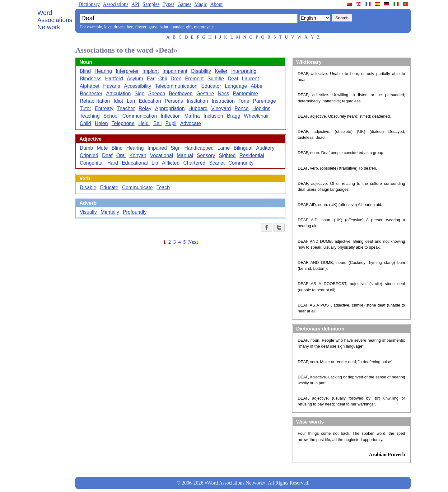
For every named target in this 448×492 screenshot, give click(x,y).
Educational (135, 163)
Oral (121, 155)
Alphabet (89, 86)
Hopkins (261, 108)
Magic (201, 4)
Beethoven (181, 94)
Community (241, 163)
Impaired (157, 148)
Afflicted (171, 163)
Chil (163, 79)
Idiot (118, 101)
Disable (88, 187)
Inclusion (213, 116)
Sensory (206, 155)
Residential (252, 155)
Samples (151, 4)
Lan (131, 101)
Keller (221, 71)
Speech (156, 94)
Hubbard (198, 108)
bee (130, 27)
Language (236, 86)
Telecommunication (176, 86)
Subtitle (216, 79)
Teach (163, 187)
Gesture (205, 94)
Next (193, 242)
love (108, 27)
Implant (151, 71)
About (217, 4)
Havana (112, 86)
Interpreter (127, 71)
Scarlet (217, 163)
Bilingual (243, 148)
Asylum (135, 79)
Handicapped (199, 148)
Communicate (137, 187)
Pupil (171, 123)
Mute (102, 148)
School (111, 116)
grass (153, 27)
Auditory (265, 148)
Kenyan (138, 155)
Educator (211, 86)
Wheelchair (256, 116)
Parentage (264, 101)
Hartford (114, 79)
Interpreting (244, 71)
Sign (139, 94)
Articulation (118, 94)
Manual (185, 155)
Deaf (233, 79)
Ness (223, 94)
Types (168, 4)
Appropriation (170, 108)
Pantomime (246, 94)
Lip (155, 163)
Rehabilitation (95, 101)
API (135, 4)
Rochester (91, 94)
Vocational (161, 155)
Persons (174, 101)
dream (119, 27)
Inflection (170, 116)
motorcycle (204, 27)
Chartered (194, 163)
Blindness (90, 79)
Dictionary (89, 4)
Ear (151, 79)
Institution (197, 101)
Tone (244, 101)
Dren (176, 79)
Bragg (233, 116)
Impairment (175, 71)
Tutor (85, 108)
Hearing (103, 71)
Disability (201, 71)
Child (85, 123)
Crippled (89, 155)
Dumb (86, 148)
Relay (145, 108)
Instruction (223, 101)
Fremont (194, 79)
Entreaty (104, 108)
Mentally (110, 212)
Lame (224, 148)
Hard (113, 163)
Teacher (126, 108)
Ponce (242, 108)
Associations (116, 4)
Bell (158, 123)
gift (189, 27)
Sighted (227, 155)
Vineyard (221, 108)
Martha (192, 116)
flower (141, 27)
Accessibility (138, 86)
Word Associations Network (55, 20)
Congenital (92, 163)
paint (164, 27)
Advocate (191, 123)
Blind (85, 71)
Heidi (144, 123)
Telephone (123, 123)
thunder (177, 27)
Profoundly (135, 212)
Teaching (90, 116)
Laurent (250, 79)
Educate (109, 187)
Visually (88, 212)
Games (184, 4)
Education (150, 101)
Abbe (257, 86)
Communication (140, 116)
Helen (101, 123)
